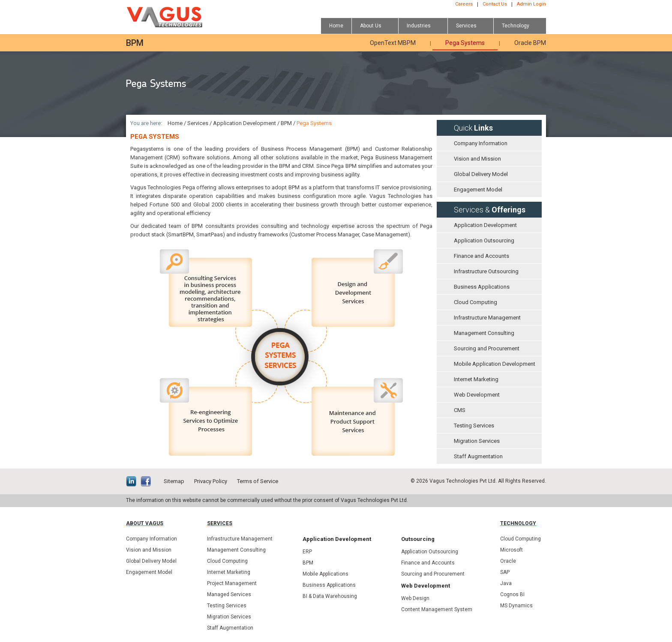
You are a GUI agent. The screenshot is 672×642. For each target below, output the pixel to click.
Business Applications (482, 287)
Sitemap (174, 481)
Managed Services (229, 594)
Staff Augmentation (478, 456)
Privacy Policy (211, 481)
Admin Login (531, 4)
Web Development (477, 395)
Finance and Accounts (481, 256)
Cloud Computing (475, 302)
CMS (460, 410)
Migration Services (477, 441)
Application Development (485, 225)
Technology (518, 523)
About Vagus (145, 523)
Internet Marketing (476, 379)
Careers (464, 4)
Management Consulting (484, 333)
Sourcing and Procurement (487, 348)
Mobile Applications (325, 574)
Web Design (415, 598)
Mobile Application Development (495, 364)
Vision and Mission (477, 159)
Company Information (481, 143)
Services (198, 123)
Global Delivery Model (481, 174)
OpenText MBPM (393, 43)
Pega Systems (465, 43)
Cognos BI (512, 594)
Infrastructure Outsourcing (486, 271)
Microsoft (511, 550)
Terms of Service (258, 481)
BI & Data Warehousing (330, 596)
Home (175, 123)
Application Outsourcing (484, 240)
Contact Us (495, 4)
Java (506, 583)
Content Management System (437, 609)
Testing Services (474, 426)
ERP (307, 552)
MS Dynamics (516, 606)
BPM (286, 123)
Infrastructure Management (487, 318)
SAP (505, 572)
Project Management (232, 583)
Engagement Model (478, 190)
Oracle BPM (530, 43)
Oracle (508, 561)
